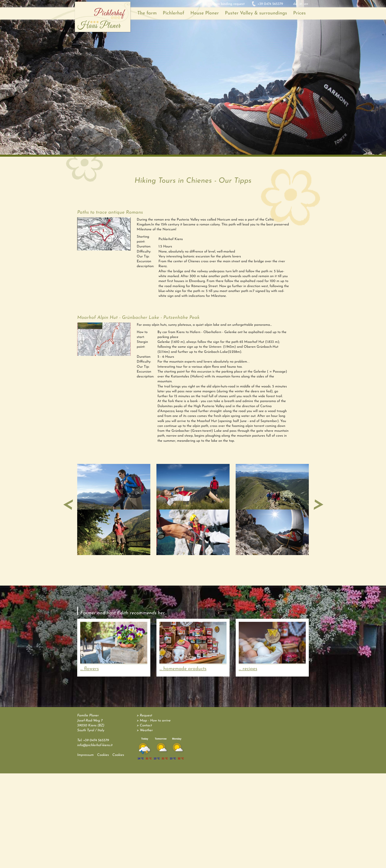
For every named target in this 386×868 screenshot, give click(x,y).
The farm (147, 13)
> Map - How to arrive (154, 721)
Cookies (103, 755)
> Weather (145, 730)
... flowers (89, 669)
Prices (299, 13)
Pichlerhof (173, 13)
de (295, 4)
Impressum (85, 755)
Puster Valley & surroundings (256, 13)
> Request (144, 715)
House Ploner (205, 13)
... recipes (248, 669)
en (306, 4)
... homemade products (183, 669)
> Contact (144, 725)
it (301, 4)
